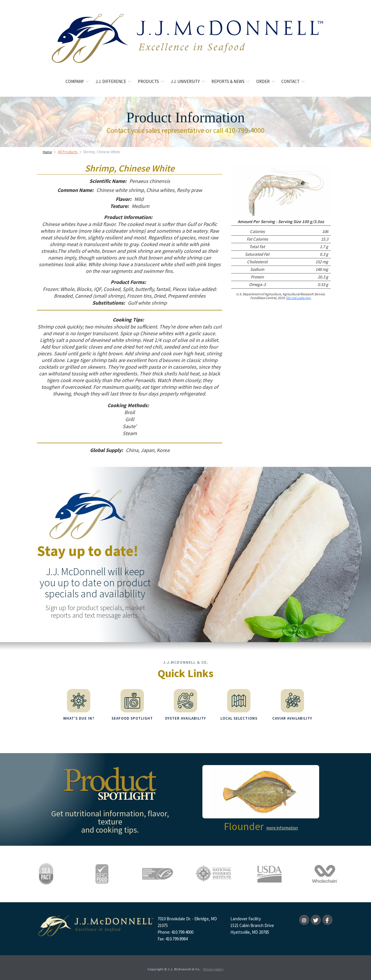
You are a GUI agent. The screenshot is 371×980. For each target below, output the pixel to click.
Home (47, 152)
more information (282, 826)
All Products (68, 152)
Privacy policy (213, 967)
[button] (78, 82)
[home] (186, 43)
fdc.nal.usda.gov (298, 298)
